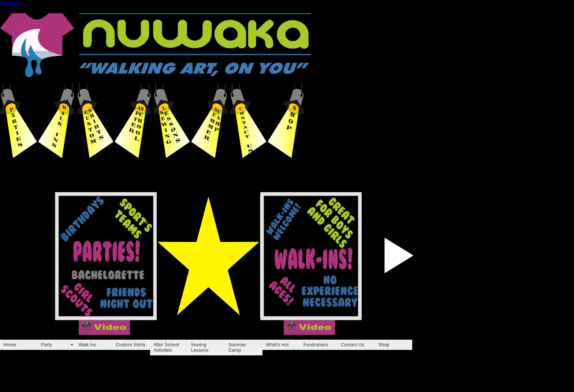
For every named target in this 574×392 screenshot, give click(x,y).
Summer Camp (237, 347)
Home (10, 345)
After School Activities (166, 347)
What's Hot (277, 345)
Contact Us (352, 345)
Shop (384, 345)
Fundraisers (316, 345)
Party (46, 345)
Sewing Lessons (200, 347)
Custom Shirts (131, 345)
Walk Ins (87, 345)
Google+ (11, 3)
